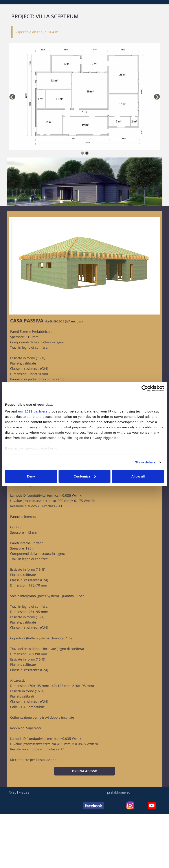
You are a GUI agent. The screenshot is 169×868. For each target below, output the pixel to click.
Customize (85, 476)
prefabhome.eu (119, 792)
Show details (145, 462)
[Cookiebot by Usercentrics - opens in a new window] (145, 389)
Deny (31, 476)
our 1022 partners (33, 411)
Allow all (138, 476)
